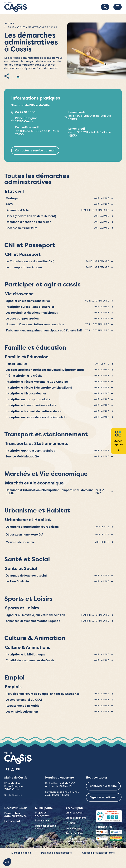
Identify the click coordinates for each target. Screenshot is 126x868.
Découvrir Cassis (16, 808)
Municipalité (44, 808)
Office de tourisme (76, 818)
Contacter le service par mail (35, 150)
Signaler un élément (104, 797)
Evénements (13, 821)
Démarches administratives (15, 815)
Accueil (9, 24)
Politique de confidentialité (56, 853)
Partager (7, 76)
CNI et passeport (75, 813)
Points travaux (74, 828)
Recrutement (42, 821)
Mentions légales (21, 853)
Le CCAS (70, 823)
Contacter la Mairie (103, 786)
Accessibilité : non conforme (98, 853)
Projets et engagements (43, 814)
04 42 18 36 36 (25, 112)
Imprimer (18, 76)
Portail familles (74, 833)
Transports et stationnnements (75, 840)
